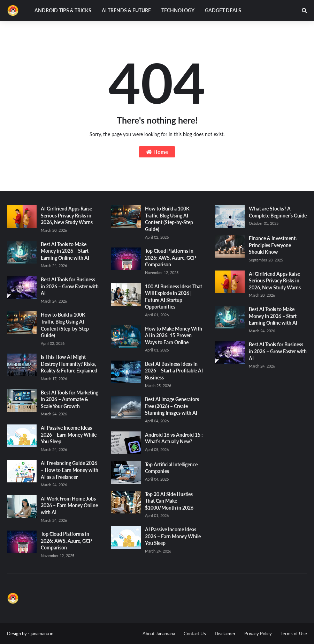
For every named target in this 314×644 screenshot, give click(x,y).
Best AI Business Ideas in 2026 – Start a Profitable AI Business (174, 371)
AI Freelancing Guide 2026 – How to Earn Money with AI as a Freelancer (70, 470)
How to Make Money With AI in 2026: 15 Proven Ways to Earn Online (174, 335)
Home (157, 152)
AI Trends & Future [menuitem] (126, 10)
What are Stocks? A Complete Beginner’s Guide (278, 212)
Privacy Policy (258, 634)
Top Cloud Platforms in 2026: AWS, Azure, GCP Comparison (66, 541)
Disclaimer (225, 634)
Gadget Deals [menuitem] (223, 10)
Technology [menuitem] (178, 10)
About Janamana (159, 634)
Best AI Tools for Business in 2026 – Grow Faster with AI (70, 286)
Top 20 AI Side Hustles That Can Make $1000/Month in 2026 (169, 501)
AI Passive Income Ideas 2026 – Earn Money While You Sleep (69, 435)
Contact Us (195, 634)
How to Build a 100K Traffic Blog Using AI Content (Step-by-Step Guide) (65, 325)
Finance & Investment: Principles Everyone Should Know (273, 245)
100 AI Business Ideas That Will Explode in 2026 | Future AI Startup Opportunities (174, 297)
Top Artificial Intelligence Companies (171, 468)
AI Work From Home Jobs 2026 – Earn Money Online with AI (69, 505)
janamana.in (42, 634)
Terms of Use (294, 634)
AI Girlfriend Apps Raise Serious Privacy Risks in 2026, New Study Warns (67, 215)
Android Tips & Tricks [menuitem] (63, 10)
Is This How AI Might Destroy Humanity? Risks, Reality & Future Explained (69, 364)
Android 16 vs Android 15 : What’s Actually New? (174, 438)
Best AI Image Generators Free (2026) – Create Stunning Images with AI (172, 406)
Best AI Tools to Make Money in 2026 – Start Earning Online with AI (65, 251)
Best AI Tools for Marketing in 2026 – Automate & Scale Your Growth (70, 399)
